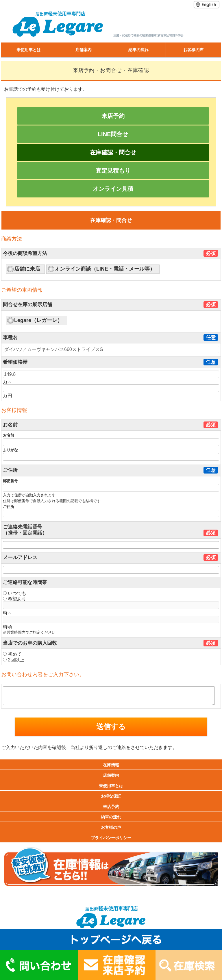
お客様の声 (193, 50)
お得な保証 (111, 796)
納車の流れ (138, 50)
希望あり (15, 599)
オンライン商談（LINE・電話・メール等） (105, 269)
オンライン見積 (113, 189)
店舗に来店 (27, 269)
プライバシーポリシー (111, 838)
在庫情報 (111, 765)
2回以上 (14, 660)
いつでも (15, 593)
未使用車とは (29, 50)
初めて (12, 654)
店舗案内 (84, 50)
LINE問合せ (113, 134)
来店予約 (113, 116)
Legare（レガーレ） (38, 320)
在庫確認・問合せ (113, 152)
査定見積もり (113, 171)
